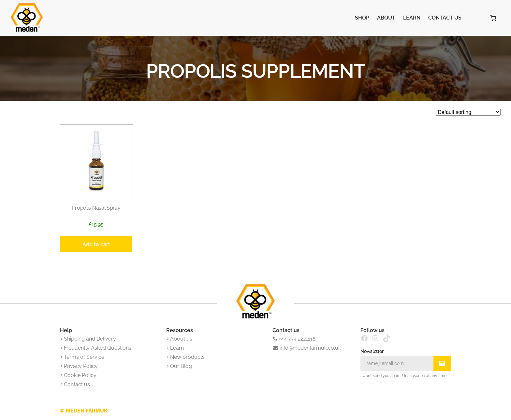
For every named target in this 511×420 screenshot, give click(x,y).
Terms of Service (82, 357)
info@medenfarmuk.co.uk (307, 348)
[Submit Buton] (442, 363)
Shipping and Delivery (88, 339)
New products (186, 357)
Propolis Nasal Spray (96, 208)
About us (180, 339)
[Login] (475, 18)
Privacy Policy (79, 366)
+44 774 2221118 (294, 339)
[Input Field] (397, 363)
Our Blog (179, 366)
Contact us (75, 384)
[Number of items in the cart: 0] (493, 18)
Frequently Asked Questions (96, 348)
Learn (175, 348)
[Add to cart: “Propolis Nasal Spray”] (96, 244)
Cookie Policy (79, 375)
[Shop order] (468, 112)
